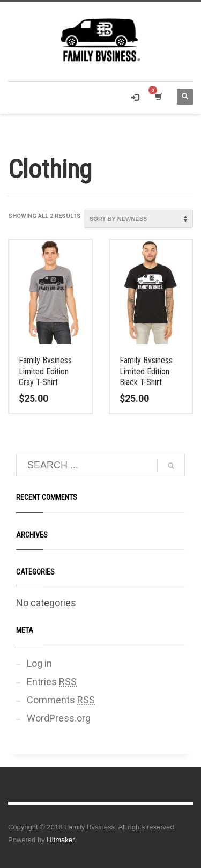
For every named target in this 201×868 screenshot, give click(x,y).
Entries (52, 682)
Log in (39, 663)
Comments (61, 700)
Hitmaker (60, 840)
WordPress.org (59, 718)
